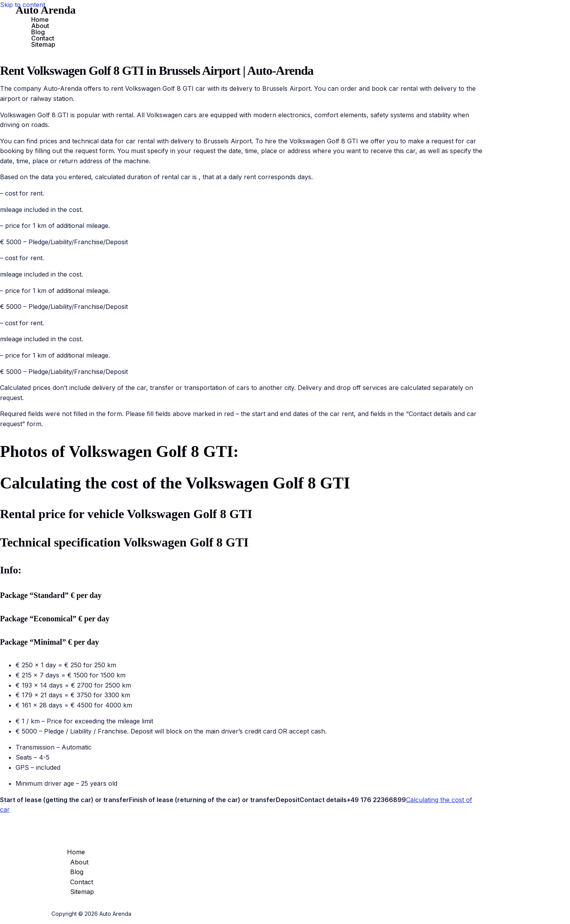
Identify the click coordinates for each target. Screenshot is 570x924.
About (40, 26)
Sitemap (43, 44)
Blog (38, 32)
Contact (43, 38)
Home (40, 19)
